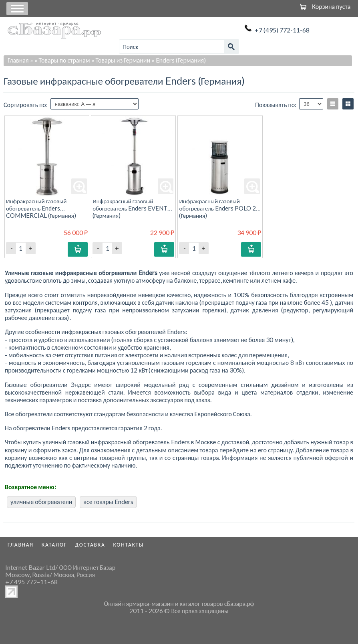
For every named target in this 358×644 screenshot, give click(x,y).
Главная (18, 60)
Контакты (129, 545)
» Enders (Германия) (179, 60)
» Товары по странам (62, 60)
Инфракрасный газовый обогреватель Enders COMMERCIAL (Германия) (41, 208)
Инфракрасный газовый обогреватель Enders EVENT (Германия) (130, 208)
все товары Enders (108, 501)
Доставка (90, 545)
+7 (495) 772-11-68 (282, 30)
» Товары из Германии (121, 60)
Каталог (54, 545)
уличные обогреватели (41, 501)
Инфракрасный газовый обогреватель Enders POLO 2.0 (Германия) (220, 208)
